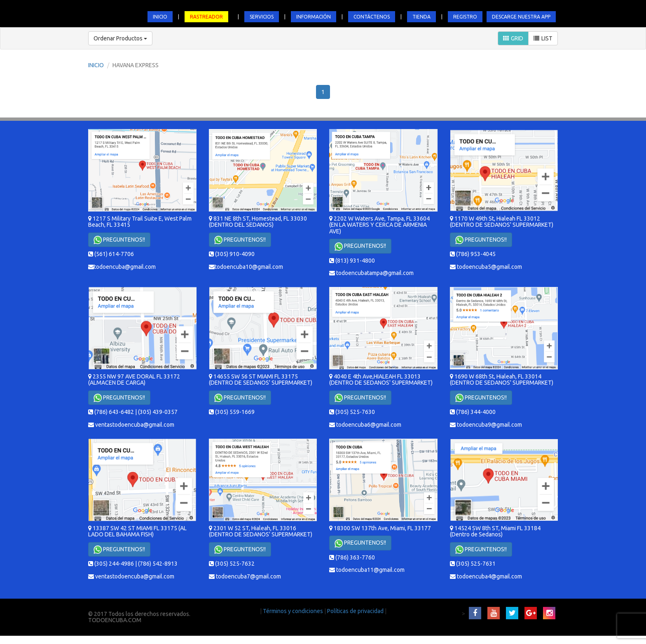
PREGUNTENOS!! (119, 240)
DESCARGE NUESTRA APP (521, 17)
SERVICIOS (262, 17)
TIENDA (421, 17)
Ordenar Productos (120, 38)
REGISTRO (465, 17)
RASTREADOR (206, 17)
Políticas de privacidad (356, 611)
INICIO (160, 17)
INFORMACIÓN (314, 17)
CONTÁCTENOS (372, 17)
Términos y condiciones (294, 611)
